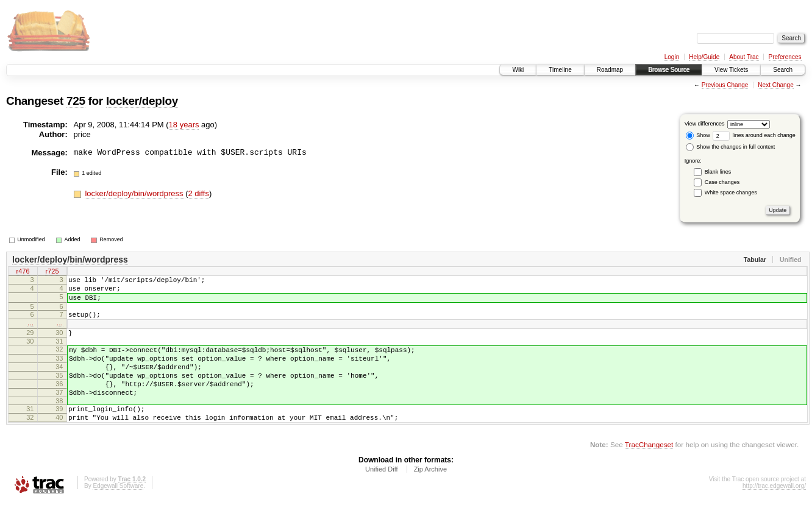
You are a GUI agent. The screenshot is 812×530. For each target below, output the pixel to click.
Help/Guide (704, 57)
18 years (184, 125)
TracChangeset (649, 472)
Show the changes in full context (731, 147)
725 (76, 101)
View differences (705, 124)
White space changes (731, 193)
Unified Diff (382, 496)
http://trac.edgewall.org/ (774, 513)
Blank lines (718, 172)
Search (783, 70)
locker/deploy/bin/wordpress (135, 193)
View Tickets (731, 70)
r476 (23, 272)
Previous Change (725, 85)
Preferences (785, 57)
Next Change (775, 85)
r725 (52, 272)
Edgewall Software (118, 513)
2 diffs (198, 193)
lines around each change (754, 135)
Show (698, 135)
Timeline (560, 70)
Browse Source (669, 70)
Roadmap (610, 70)
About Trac (744, 57)
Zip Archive (430, 496)
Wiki (518, 70)
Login (672, 57)
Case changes (722, 182)
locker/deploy (142, 101)
